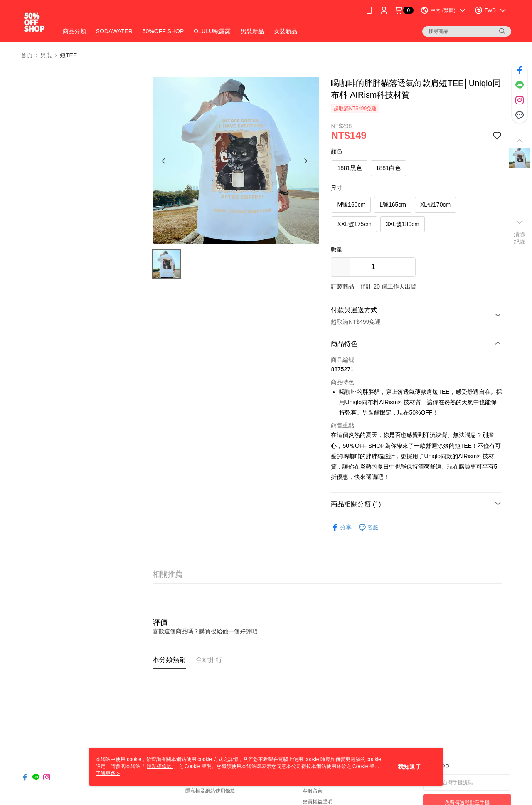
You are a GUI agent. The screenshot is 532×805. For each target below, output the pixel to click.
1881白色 (388, 168)
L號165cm (393, 205)
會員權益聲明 (318, 802)
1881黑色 (349, 168)
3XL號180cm (403, 224)
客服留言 (313, 791)
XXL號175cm (354, 224)
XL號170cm (435, 205)
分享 (341, 527)
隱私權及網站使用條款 (210, 791)
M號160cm (351, 205)
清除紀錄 (520, 238)
